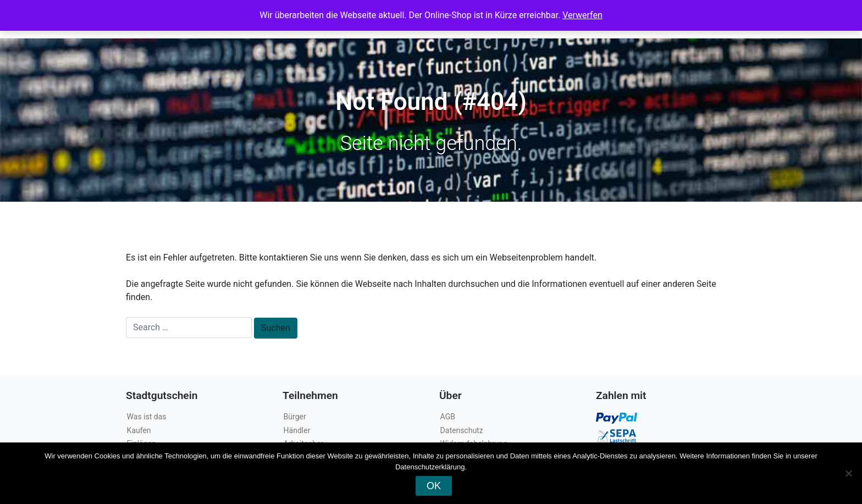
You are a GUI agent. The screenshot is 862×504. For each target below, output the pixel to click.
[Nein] (848, 473)
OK (434, 486)
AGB (448, 417)
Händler (297, 430)
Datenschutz (462, 430)
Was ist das (147, 417)
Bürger (295, 417)
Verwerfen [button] (582, 15)
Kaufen (139, 430)
